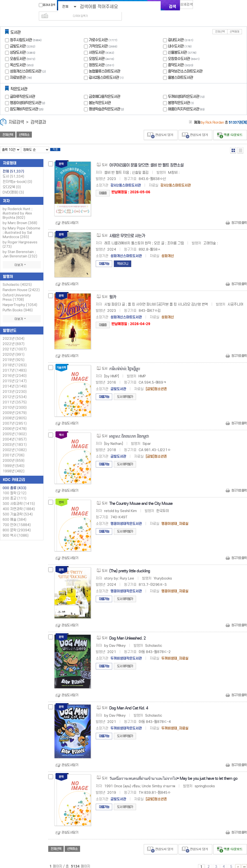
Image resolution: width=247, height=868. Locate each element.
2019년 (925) (14, 354)
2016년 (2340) (15, 370)
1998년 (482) (14, 465)
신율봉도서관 (177, 45)
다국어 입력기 (205, 6)
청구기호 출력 (239, 217)
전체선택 (220, 24)
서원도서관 (97, 45)
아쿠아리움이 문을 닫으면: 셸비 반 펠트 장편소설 (146, 159)
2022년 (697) (14, 338)
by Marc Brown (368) (20, 217)
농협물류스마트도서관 (104, 63)
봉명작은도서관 (181, 95)
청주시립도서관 (21, 32)
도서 (13, 170)
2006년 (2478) (15, 423)
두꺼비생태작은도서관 (187, 89)
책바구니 (123, 257)
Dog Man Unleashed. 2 (127, 632)
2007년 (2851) (15, 417)
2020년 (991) (14, 348)
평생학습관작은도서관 (107, 101)
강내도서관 (176, 32)
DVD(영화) (13, 186)
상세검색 (189, 6)
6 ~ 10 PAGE (238, 861)
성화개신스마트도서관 (26, 63)
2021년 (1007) (15, 343)
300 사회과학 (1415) (19, 497)
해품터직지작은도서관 (187, 101)
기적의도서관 (98, 38)
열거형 (233, 143)
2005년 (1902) (15, 428)
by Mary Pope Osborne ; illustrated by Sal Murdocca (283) (21, 226)
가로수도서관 (98, 32)
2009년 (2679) (15, 407)
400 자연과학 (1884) (19, 503)
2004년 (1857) (15, 433)
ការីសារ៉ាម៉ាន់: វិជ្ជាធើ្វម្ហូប (125, 363)
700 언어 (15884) (17, 519)
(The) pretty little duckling (130, 565)
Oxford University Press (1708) (17, 291)
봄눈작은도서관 (100, 95)
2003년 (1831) (15, 438)
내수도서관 (176, 38)
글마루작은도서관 (22, 89)
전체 (13, 165)
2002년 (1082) (15, 444)
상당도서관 (18, 45)
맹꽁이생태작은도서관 (28, 95)
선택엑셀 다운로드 (230, 127)
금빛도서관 (18, 38)
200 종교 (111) (14, 492)
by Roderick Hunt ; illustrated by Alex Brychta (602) (17, 207)
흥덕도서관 (176, 57)
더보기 (22, 259)
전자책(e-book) (17, 176)
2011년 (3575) (15, 396)
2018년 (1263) (15, 359)
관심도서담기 (70, 217)
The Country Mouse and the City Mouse (141, 497)
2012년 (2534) (15, 391)
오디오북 (12, 181)
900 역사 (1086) (16, 529)
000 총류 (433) (14, 482)
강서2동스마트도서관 (104, 70)
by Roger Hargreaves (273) (20, 238)
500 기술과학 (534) (18, 508)
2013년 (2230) (15, 385)
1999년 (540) (14, 460)
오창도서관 (97, 51)
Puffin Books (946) (18, 304)
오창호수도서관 (179, 51)
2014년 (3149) (15, 380)
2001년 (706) (14, 449)
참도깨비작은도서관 (27, 101)
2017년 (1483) (15, 364)
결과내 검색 (45, 5)
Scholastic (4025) (17, 278)
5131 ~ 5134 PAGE (244, 861)
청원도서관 (97, 57)
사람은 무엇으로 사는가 (127, 230)
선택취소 (24, 127)
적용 (59, 143)
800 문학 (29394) (17, 524)
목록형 (240, 143)
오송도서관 (18, 51)
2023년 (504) (14, 332)
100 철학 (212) (14, 487)
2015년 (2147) (15, 375)
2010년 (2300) (15, 401)
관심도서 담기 (161, 127)
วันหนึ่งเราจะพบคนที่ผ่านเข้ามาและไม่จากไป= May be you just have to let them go (173, 772)
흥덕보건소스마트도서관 (185, 63)
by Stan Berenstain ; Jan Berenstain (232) (20, 248)
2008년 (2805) (15, 412)
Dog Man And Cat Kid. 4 (129, 702)
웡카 (113, 291)
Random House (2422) (21, 284)
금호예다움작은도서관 (104, 89)
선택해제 (234, 24)
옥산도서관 (18, 57)
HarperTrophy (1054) (20, 299)
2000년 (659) (14, 454)
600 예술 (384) (14, 513)
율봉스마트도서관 (180, 70)
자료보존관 (18, 70)
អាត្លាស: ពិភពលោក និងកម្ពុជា (129, 430)
